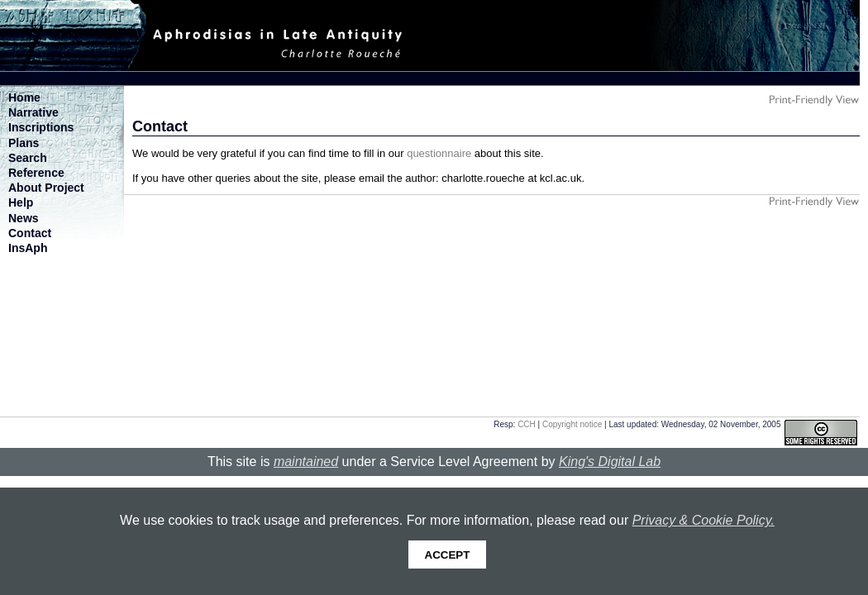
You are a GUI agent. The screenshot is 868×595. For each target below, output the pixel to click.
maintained (306, 462)
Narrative (33, 112)
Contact (30, 233)
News (24, 218)
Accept (448, 555)
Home (24, 98)
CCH (527, 424)
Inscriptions (41, 127)
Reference (36, 173)
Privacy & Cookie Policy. (703, 520)
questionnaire (439, 153)
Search (28, 158)
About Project (46, 188)
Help (21, 202)
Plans (24, 143)
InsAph (28, 248)
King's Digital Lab (610, 462)
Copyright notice (572, 424)
